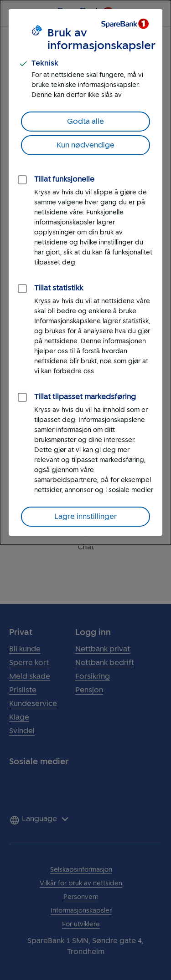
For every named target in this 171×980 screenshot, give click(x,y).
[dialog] (85, 272)
